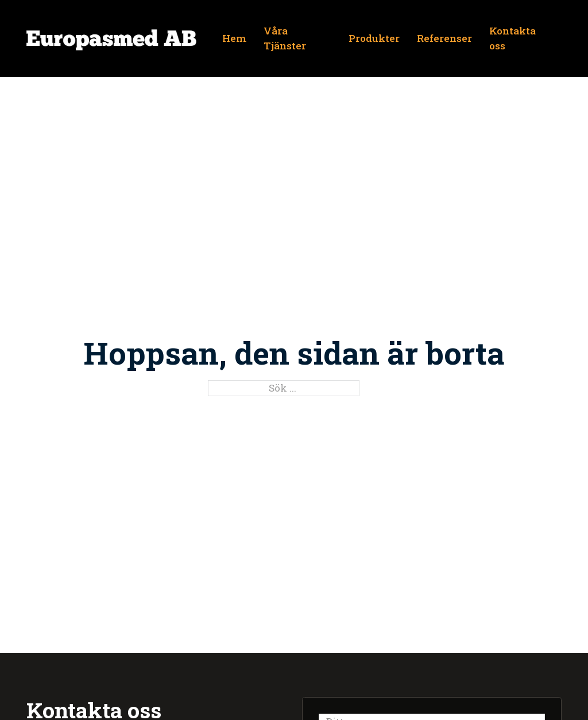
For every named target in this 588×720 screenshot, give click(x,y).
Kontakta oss (512, 38)
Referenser (444, 38)
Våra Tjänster (285, 38)
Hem (234, 38)
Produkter (374, 38)
